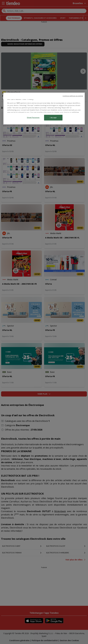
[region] (44, 109)
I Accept (53, 118)
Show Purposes (33, 117)
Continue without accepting (73, 96)
